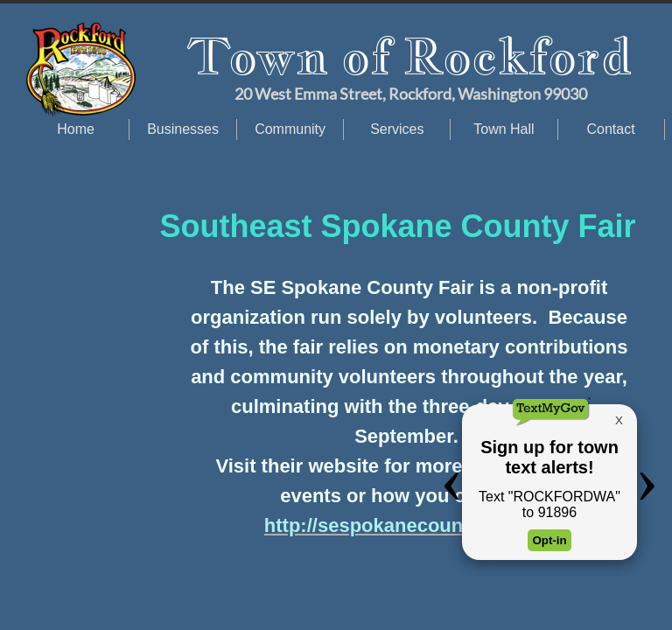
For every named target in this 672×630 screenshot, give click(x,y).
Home (76, 129)
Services (397, 129)
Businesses (183, 129)
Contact (611, 129)
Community (290, 129)
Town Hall (504, 129)
